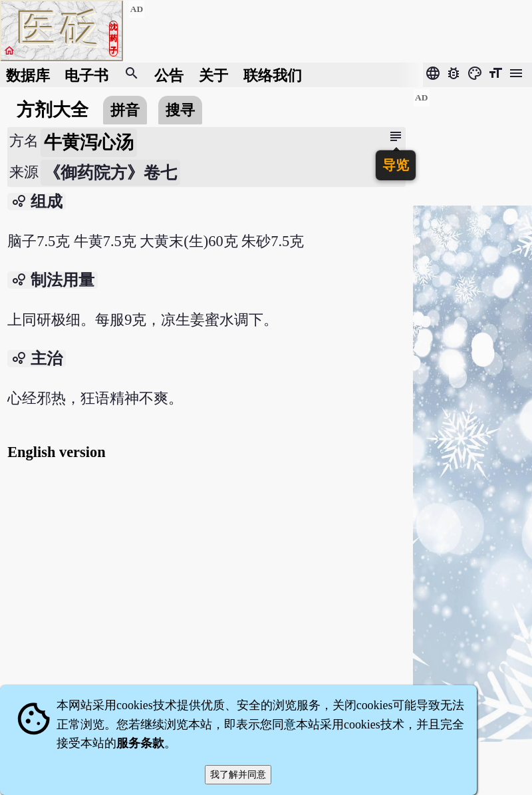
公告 (169, 75)
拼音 (125, 110)
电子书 (86, 75)
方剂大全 (53, 110)
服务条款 (140, 743)
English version (56, 452)
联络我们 (273, 75)
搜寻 (180, 110)
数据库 (28, 75)
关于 (213, 75)
